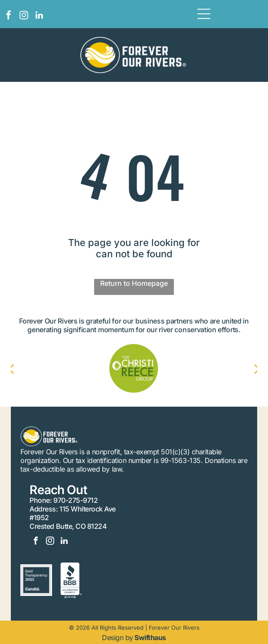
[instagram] (24, 16)
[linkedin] (39, 16)
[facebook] (9, 16)
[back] (20, 369)
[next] (248, 369)
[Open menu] (204, 14)
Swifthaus (150, 638)
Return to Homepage (134, 283)
